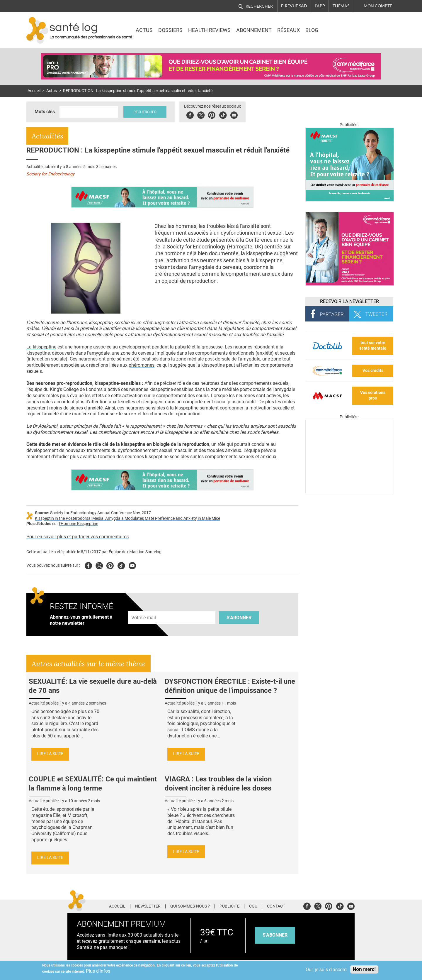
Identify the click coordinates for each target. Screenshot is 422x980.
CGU (253, 906)
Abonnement (254, 30)
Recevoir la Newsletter (349, 301)
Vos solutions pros (373, 395)
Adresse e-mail (144, 608)
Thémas (341, 6)
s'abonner (275, 935)
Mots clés (45, 112)
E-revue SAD (294, 6)
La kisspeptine (41, 347)
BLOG (312, 30)
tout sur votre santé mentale (373, 346)
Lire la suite (50, 754)
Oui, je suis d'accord (326, 970)
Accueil (34, 91)
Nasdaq (344, 26)
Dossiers (170, 30)
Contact (276, 906)
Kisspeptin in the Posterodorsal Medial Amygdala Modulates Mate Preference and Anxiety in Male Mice (127, 518)
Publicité (229, 906)
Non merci (364, 969)
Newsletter (148, 906)
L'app (320, 6)
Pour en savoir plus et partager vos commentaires (78, 537)
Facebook (190, 114)
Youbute (234, 114)
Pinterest (212, 114)
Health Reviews (209, 30)
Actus (144, 30)
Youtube (132, 565)
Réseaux (289, 30)
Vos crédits (373, 371)
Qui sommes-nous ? (190, 906)
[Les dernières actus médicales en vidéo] (349, 491)
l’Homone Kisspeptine (79, 524)
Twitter (201, 114)
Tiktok (223, 114)
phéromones (142, 365)
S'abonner (239, 618)
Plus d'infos (98, 971)
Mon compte (378, 6)
